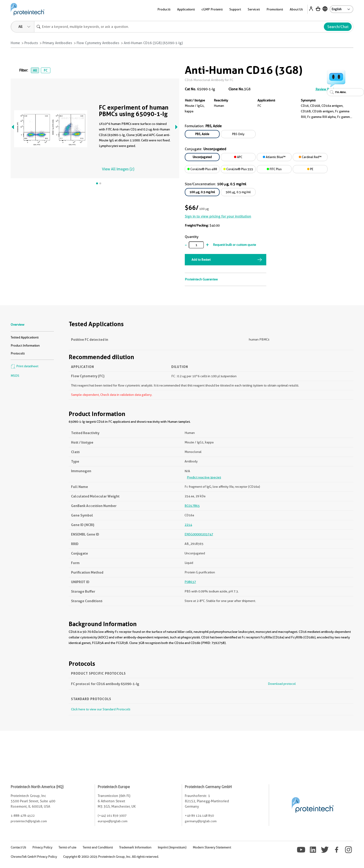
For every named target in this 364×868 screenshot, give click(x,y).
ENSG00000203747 (199, 534)
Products (164, 9)
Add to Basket (201, 260)
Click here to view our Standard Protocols (101, 709)
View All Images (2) (118, 169)
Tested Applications (25, 337)
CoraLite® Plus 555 (238, 169)
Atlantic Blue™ (274, 157)
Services (254, 9)
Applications (186, 9)
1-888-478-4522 (23, 816)
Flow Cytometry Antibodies (98, 43)
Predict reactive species (204, 477)
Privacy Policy (42, 847)
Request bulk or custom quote (234, 245)
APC (238, 157)
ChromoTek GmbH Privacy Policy (34, 857)
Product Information (25, 345)
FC (45, 70)
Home (15, 43)
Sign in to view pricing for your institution (218, 216)
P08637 (190, 582)
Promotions (275, 9)
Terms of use (67, 847)
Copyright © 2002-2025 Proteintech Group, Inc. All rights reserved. (111, 857)
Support (235, 9)
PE (310, 169)
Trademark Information (135, 847)
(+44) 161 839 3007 (112, 816)
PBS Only (238, 134)
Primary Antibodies (57, 43)
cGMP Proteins (212, 9)
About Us (296, 9)
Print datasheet (24, 366)
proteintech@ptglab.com (29, 821)
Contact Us (18, 847)
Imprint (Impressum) (172, 847)
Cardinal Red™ (310, 157)
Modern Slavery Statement (212, 847)
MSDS (15, 376)
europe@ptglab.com (113, 821)
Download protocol (282, 684)
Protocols (18, 353)
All (35, 70)
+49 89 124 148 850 (199, 816)
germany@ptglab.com (201, 821)
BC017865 (192, 506)
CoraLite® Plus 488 (202, 169)
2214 (188, 525)
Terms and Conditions (98, 847)
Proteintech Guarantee (201, 279)
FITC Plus (274, 169)
